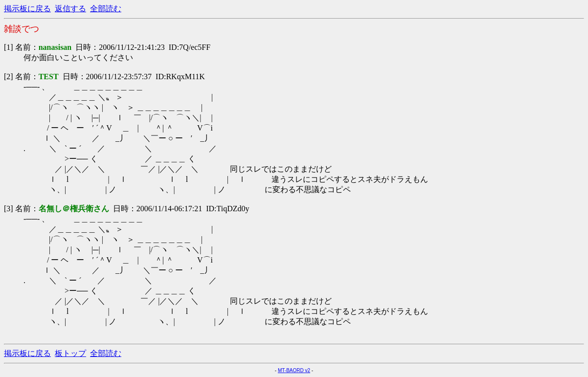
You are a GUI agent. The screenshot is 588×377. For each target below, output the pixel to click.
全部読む (106, 9)
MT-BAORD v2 (294, 370)
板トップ (70, 353)
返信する (70, 9)
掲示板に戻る (27, 9)
